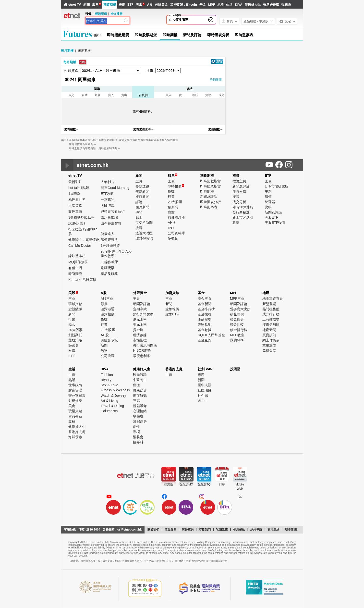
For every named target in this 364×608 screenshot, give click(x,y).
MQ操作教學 (78, 262)
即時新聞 (142, 197)
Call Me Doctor (80, 246)
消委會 (138, 437)
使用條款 (239, 530)
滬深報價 (108, 314)
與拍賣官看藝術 (113, 211)
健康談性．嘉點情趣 (84, 240)
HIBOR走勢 (142, 350)
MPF (212, 5)
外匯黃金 (161, 5)
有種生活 (75, 268)
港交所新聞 (144, 223)
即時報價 (176, 186)
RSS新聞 (291, 530)
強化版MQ (186, 484)
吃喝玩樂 (108, 268)
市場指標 (140, 340)
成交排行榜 (271, 314)
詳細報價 (216, 80)
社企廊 (203, 396)
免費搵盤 (269, 350)
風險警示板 (109, 340)
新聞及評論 (192, 35)
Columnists (109, 411)
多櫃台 (173, 238)
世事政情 (75, 385)
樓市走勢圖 (271, 324)
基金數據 (205, 330)
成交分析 (239, 202)
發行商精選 (241, 212)
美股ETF (271, 217)
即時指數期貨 (118, 35)
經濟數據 (140, 335)
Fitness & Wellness (115, 390)
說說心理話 (77, 223)
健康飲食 (140, 390)
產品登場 (205, 319)
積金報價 (237, 314)
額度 (104, 304)
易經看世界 (77, 199)
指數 (171, 191)
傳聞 (139, 212)
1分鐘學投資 (110, 246)
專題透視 (142, 186)
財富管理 (75, 390)
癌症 (136, 385)
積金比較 (237, 324)
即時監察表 (244, 35)
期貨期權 (110, 5)
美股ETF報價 (275, 223)
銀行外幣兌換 (143, 314)
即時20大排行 (243, 207)
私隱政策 (222, 530)
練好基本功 (77, 256)
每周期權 (84, 51)
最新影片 (75, 182)
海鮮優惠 (75, 437)
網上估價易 (271, 340)
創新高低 (75, 335)
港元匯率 (140, 319)
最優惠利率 (142, 356)
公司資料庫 (176, 233)
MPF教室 (237, 335)
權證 (122, 5)
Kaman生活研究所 (82, 280)
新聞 (86, 5)
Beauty (106, 380)
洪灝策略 (75, 206)
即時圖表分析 (218, 35)
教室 (236, 223)
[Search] (104, 21)
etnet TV (75, 5)
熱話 (72, 380)
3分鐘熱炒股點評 (81, 217)
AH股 (172, 223)
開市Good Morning (115, 188)
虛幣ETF (172, 314)
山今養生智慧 (179, 20)
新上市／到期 (243, 217)
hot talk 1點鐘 (79, 188)
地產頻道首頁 (273, 298)
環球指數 (75, 304)
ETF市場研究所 (277, 186)
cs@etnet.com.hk (129, 530)
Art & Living (109, 401)
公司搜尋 (108, 356)
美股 (139, 5)
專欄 (72, 422)
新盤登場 (269, 304)
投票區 (286, 5)
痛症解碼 (140, 396)
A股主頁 (107, 298)
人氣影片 (108, 182)
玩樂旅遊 (75, 411)
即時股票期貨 (146, 35)
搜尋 (139, 228)
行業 (171, 197)
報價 (268, 197)
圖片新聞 (142, 207)
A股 (150, 5)
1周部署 (74, 194)
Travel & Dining (112, 406)
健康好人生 (253, 5)
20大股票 (175, 202)
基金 (203, 5)
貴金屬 (138, 330)
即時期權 (170, 35)
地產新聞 (269, 330)
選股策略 (75, 340)
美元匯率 (140, 324)
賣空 (171, 212)
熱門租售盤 (271, 309)
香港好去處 (271, 5)
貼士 (139, 217)
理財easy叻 (144, 238)
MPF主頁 (237, 298)
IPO (171, 228)
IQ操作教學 (109, 262)
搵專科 (138, 442)
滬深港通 (108, 309)
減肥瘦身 (140, 422)
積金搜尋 (237, 319)
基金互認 (205, 340)
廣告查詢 (188, 530)
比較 (268, 207)
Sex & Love (109, 385)
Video (202, 401)
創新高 (173, 207)
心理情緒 (140, 411)
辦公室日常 (77, 396)
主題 (268, 191)
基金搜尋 (205, 314)
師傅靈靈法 (109, 240)
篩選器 (270, 202)
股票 (95, 5)
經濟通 (169, 484)
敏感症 (138, 416)
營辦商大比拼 (240, 309)
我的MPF (237, 340)
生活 (229, 5)
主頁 (139, 181)
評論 (139, 202)
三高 (136, 401)
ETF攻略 (107, 194)
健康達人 (108, 234)
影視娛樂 (75, 401)
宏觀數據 (75, 309)
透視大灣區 (144, 233)
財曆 (222, 484)
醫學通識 (140, 375)
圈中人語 (205, 385)
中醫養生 (140, 380)
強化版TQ (204, 484)
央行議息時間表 (145, 345)
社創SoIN (205, 369)
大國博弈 (108, 206)
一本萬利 (108, 199)
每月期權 (67, 51)
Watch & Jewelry (113, 396)
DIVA (239, 5)
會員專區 (75, 416)
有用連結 (273, 530)
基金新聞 (205, 304)
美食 (72, 406)
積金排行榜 (239, 330)
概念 (72, 324)
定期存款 (140, 309)
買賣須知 (269, 335)
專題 (201, 375)
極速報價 (101, 14)
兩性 (136, 427)
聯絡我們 (205, 530)
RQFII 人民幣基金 (211, 335)
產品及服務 (109, 274)
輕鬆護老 (140, 406)
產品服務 (170, 530)
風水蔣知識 (109, 217)
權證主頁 (239, 181)
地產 (220, 5)
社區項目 (205, 390)
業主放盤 (269, 345)
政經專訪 (75, 211)
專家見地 (205, 324)
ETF (130, 5)
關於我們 (153, 530)
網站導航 (256, 530)
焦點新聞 (142, 191)
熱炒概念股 (176, 217)
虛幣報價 (172, 309)
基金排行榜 (206, 309)
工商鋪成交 (271, 319)
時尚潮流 (75, 274)
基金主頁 (205, 298)
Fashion (107, 375)
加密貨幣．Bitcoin (184, 5)
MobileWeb (240, 487)
